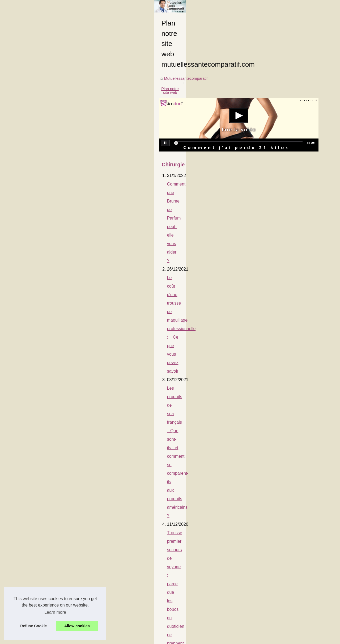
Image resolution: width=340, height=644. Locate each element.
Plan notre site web (80, 182)
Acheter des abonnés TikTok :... (283, 306)
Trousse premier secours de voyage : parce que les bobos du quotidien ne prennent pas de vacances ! (137, 291)
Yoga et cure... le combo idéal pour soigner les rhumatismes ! (96, 488)
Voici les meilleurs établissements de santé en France (89, 513)
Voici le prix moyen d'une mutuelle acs (75, 368)
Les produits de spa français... (282, 199)
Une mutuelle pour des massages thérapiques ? (84, 432)
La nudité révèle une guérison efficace (75, 407)
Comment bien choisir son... (280, 223)
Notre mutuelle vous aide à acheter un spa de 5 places (93, 505)
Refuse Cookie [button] (33, 626)
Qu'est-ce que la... (272, 235)
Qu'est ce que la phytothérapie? (69, 334)
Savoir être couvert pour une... (282, 330)
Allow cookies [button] (77, 626)
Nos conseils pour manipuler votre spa (75, 424)
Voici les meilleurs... (273, 449)
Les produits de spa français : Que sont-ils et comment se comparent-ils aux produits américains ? (133, 283)
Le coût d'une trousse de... (279, 188)
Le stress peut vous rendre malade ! (75, 496)
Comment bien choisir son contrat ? (75, 300)
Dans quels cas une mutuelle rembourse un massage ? (93, 342)
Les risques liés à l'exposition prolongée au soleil (87, 317)
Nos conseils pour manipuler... (282, 342)
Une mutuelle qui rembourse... (282, 258)
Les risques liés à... (273, 247)
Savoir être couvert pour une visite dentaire (79, 415)
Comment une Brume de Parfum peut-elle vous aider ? (90, 266)
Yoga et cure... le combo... (279, 414)
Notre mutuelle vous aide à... (281, 437)
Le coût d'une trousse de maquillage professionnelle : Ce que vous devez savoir (116, 274)
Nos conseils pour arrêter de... (282, 365)
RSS (129, 638)
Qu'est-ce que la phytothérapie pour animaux (84, 308)
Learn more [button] (55, 612)
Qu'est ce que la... (272, 270)
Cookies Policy (112, 638)
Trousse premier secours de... (282, 211)
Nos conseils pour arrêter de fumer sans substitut (85, 441)
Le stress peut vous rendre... (280, 426)
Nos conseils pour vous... (278, 377)
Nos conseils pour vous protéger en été (76, 449)
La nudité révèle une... (275, 318)
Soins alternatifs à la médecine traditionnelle (80, 458)
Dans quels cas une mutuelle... (282, 282)
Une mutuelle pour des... (277, 354)
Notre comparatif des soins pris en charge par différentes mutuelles (102, 359)
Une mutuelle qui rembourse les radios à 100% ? (85, 325)
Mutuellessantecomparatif (37, 182)
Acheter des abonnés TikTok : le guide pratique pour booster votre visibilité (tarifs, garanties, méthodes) (136, 398)
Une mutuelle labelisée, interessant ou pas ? (81, 351)
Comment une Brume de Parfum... (285, 176)
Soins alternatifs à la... (275, 389)
